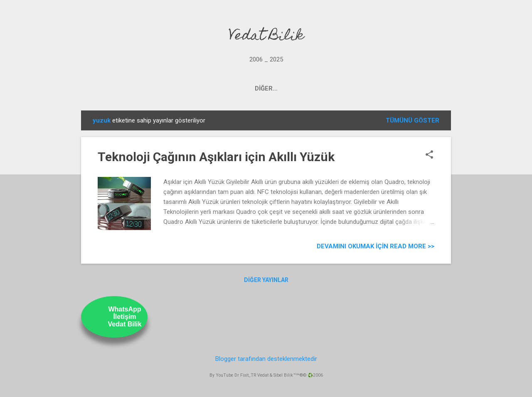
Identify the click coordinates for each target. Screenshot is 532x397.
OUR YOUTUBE (244, 88)
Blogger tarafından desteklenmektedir (266, 359)
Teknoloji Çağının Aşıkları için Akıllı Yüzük (216, 157)
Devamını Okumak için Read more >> (376, 246)
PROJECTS (191, 88)
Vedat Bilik (266, 37)
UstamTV (296, 88)
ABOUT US (342, 88)
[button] (429, 155)
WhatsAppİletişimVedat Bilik (125, 317)
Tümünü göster (413, 120)
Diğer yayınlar (266, 280)
